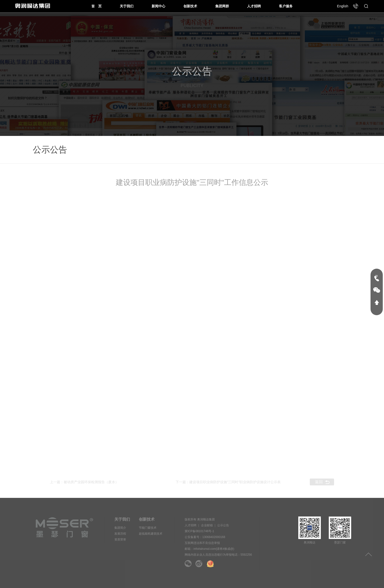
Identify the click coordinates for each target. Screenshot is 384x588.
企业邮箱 (207, 525)
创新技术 (190, 6)
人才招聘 (254, 6)
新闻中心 (158, 6)
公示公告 (223, 525)
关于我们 (127, 6)
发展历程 (120, 534)
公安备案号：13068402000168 (205, 537)
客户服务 (286, 6)
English (343, 6)
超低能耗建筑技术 (151, 534)
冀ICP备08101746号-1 (199, 531)
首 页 (96, 6)
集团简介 (120, 528)
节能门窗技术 (148, 528)
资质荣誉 (120, 540)
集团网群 (222, 6)
